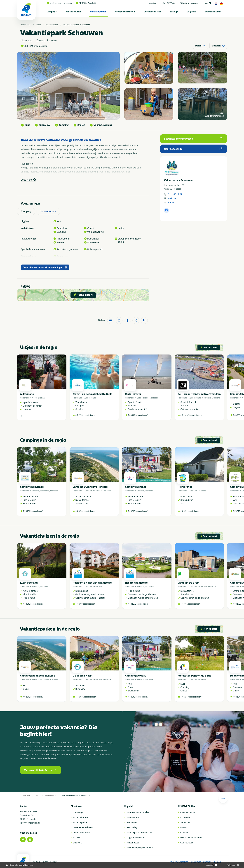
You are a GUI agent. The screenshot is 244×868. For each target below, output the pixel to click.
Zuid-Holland (90, 398)
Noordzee (154, 398)
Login (207, 3)
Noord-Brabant (39, 398)
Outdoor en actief (152, 12)
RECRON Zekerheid (86, 3)
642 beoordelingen (35, 604)
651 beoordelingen (192, 604)
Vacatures (153, 3)
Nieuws (184, 827)
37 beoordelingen (192, 511)
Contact (184, 833)
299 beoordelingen (87, 604)
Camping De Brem (189, 583)
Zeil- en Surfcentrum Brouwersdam (199, 394)
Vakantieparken (98, 12)
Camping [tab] (26, 211)
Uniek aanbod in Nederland (59, 3)
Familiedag (132, 827)
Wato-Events (133, 394)
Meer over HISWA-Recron (40, 770)
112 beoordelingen (140, 415)
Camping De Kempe (32, 487)
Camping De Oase (136, 487)
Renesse (54, 491)
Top (223, 798)
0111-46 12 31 (175, 194)
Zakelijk (174, 12)
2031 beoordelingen (88, 697)
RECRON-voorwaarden (192, 838)
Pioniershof (185, 487)
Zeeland (36, 491)
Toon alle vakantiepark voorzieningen (45, 268)
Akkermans (27, 394)
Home (38, 25)
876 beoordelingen (87, 511)
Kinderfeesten (133, 843)
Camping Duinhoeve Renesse (90, 487)
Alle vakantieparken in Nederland (77, 25)
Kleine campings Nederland (140, 848)
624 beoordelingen (38, 46)
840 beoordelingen (140, 511)
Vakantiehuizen (73, 12)
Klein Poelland (29, 583)
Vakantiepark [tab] (48, 211)
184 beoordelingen (35, 511)
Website (172, 198)
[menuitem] (52, 12)
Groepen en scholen (125, 12)
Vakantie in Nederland (189, 3)
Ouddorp (216, 398)
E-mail (171, 203)
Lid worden (186, 817)
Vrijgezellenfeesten (136, 838)
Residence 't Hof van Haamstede (92, 583)
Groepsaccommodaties (138, 812)
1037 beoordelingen (193, 415)
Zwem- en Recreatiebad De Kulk (92, 394)
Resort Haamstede (136, 583)
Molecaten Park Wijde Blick (194, 676)
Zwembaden (133, 817)
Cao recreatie (187, 843)
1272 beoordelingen (140, 604)
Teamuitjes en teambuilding (140, 833)
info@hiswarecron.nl (30, 823)
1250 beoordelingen (193, 697)
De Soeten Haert (83, 676)
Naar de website (193, 149)
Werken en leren (213, 12)
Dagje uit (191, 12)
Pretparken (132, 822)
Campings (52, 12)
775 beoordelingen (87, 415)
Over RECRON (169, 3)
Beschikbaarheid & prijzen (193, 139)
